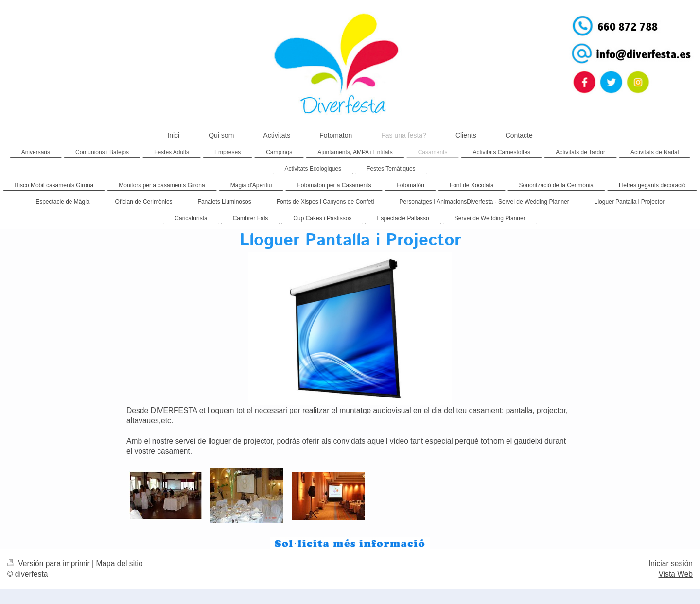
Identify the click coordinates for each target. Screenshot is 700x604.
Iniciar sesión (671, 563)
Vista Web (676, 574)
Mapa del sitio (119, 563)
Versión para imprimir (50, 563)
